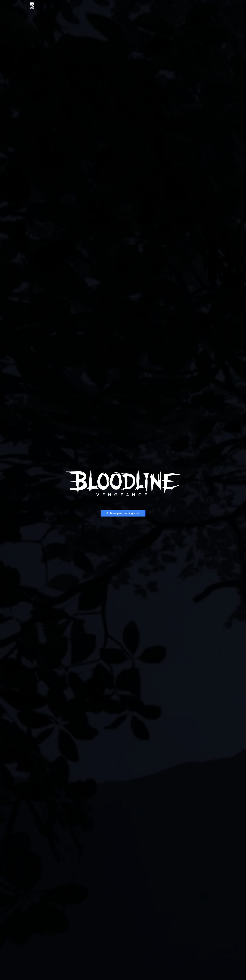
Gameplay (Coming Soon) (123, 513)
